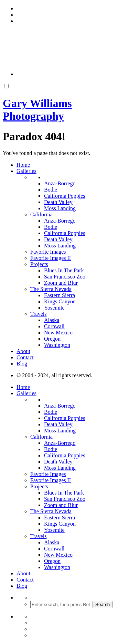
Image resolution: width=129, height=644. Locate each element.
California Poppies (65, 196)
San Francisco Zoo (65, 277)
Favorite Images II (51, 258)
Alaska (52, 320)
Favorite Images (48, 252)
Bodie (51, 190)
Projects (39, 264)
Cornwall (54, 326)
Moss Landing (60, 208)
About (23, 351)
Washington (57, 345)
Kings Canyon (60, 301)
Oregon (52, 339)
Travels (38, 314)
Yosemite (54, 308)
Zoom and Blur (61, 283)
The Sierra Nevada (51, 289)
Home (23, 165)
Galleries (26, 171)
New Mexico (58, 333)
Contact (25, 357)
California (41, 214)
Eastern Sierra (60, 295)
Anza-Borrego (60, 183)
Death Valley (58, 202)
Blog (22, 364)
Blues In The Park (64, 270)
